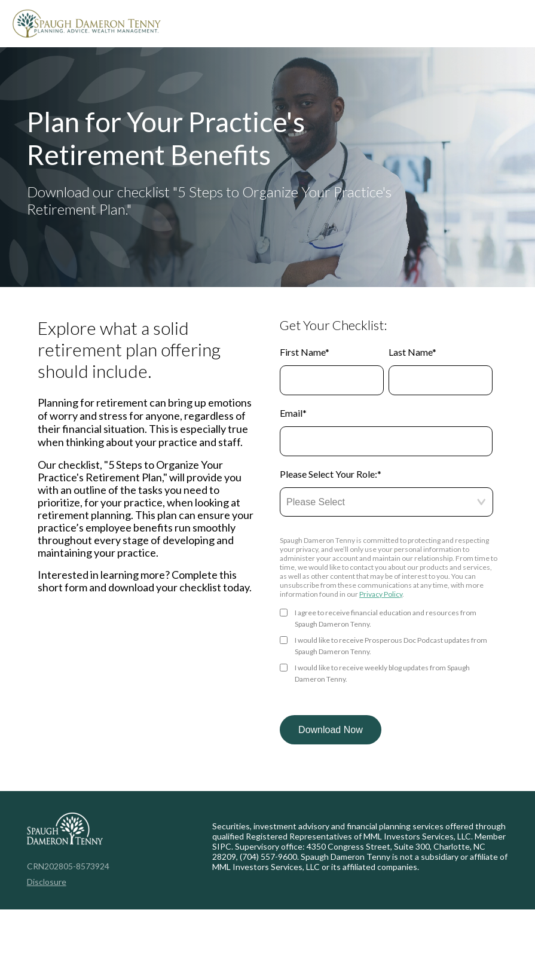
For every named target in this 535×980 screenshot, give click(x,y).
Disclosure (47, 882)
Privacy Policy (381, 594)
